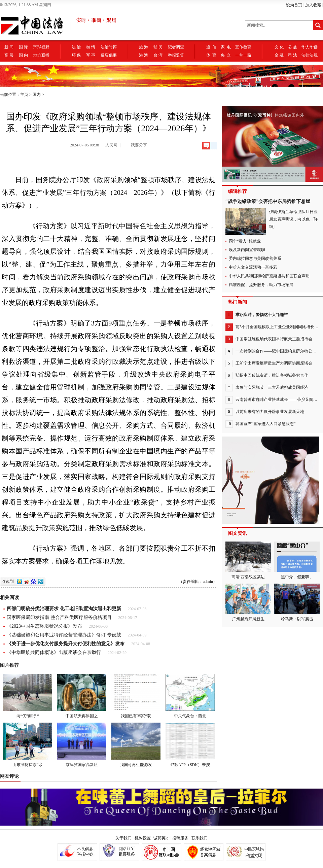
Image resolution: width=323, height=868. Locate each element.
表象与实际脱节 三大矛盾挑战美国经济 (272, 387)
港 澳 (143, 55)
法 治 (76, 47)
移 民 (158, 47)
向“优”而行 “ (28, 696)
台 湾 (158, 55)
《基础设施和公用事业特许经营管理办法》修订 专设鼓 (64, 635)
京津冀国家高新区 (82, 745)
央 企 (226, 55)
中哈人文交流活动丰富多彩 (253, 267)
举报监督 (176, 55)
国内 (37, 95)
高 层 (9, 55)
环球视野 (41, 47)
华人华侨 (310, 47)
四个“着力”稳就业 (245, 241)
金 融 (279, 55)
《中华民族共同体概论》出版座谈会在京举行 (54, 652)
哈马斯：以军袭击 (297, 602)
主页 (24, 95)
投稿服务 (180, 838)
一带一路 (243, 55)
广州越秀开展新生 (248, 602)
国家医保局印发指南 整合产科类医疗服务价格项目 (59, 617)
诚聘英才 (161, 838)
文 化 (279, 47)
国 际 (23, 47)
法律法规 (310, 55)
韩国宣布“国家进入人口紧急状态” (266, 424)
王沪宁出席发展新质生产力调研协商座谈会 (274, 363)
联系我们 (200, 838)
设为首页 (294, 5)
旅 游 (143, 47)
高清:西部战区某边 (248, 560)
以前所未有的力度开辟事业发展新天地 (270, 412)
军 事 (91, 55)
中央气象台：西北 (190, 696)
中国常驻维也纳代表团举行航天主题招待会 (274, 339)
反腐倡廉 (109, 55)
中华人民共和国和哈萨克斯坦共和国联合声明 (269, 276)
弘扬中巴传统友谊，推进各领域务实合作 (272, 375)
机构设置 (143, 838)
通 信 (211, 47)
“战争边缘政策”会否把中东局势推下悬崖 (268, 201)
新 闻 (9, 47)
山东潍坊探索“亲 (28, 745)
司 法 (293, 55)
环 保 (76, 55)
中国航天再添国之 (82, 696)
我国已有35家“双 (136, 696)
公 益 (293, 47)
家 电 (226, 47)
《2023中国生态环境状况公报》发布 (44, 626)
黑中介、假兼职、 (297, 560)
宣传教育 (243, 47)
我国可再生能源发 (136, 745)
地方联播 (41, 55)
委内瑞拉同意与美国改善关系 (255, 258)
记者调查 (176, 47)
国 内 (23, 55)
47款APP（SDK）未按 (190, 745)
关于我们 (123, 838)
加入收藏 (313, 5)
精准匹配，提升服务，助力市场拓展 (261, 285)
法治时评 (109, 47)
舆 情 (91, 47)
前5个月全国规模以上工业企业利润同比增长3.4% (279, 327)
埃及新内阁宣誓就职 (247, 250)
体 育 (211, 55)
